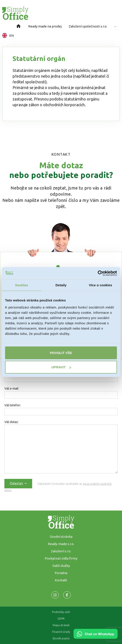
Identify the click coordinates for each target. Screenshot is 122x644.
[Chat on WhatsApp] (96, 637)
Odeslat (18, 483)
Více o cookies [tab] (101, 285)
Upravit (61, 367)
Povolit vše (61, 353)
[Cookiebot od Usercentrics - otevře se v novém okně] (98, 273)
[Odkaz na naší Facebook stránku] (55, 595)
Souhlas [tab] (21, 285)
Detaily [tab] (61, 285)
